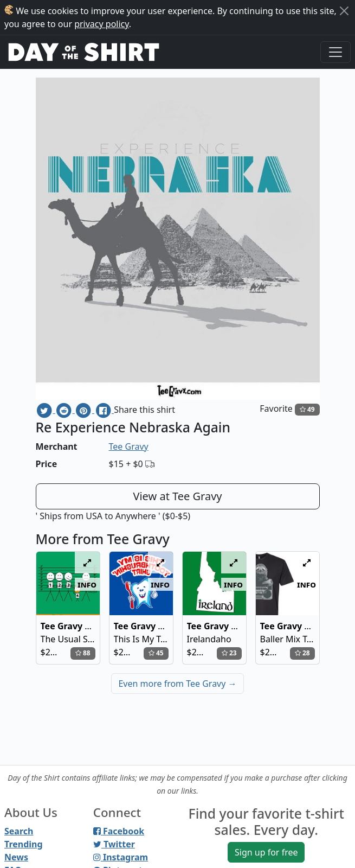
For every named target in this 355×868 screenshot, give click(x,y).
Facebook (119, 831)
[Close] (344, 11)
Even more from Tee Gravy (177, 684)
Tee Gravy (129, 446)
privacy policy (102, 24)
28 (302, 653)
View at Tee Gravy (177, 496)
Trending (24, 844)
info (87, 584)
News (16, 857)
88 (83, 653)
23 (229, 653)
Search (19, 831)
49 (307, 409)
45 (156, 653)
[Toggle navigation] (335, 52)
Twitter (114, 844)
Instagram (121, 857)
